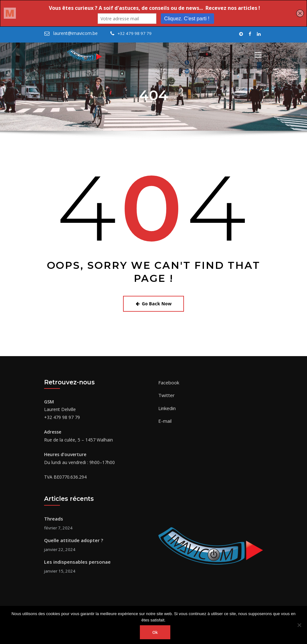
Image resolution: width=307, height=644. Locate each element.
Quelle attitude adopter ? (73, 538)
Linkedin (167, 405)
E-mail (165, 418)
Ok (155, 632)
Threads (53, 518)
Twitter (166, 393)
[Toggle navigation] (258, 55)
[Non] (299, 625)
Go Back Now (154, 303)
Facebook (168, 381)
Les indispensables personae (75, 559)
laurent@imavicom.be (74, 33)
